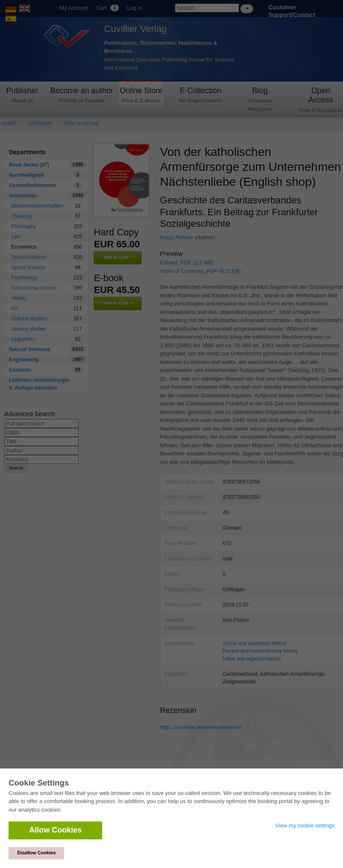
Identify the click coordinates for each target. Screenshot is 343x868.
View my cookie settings (305, 825)
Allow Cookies (55, 830)
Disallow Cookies (36, 853)
